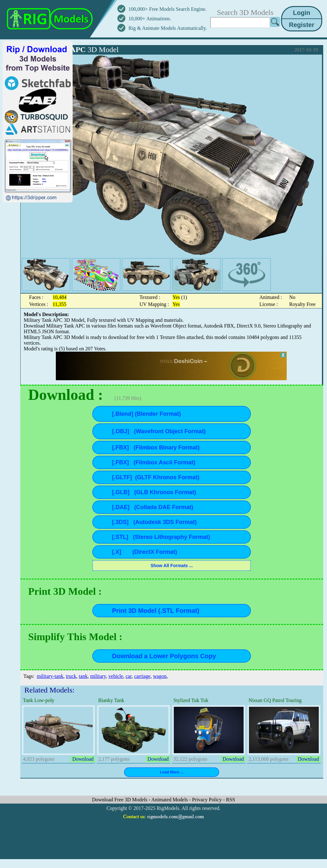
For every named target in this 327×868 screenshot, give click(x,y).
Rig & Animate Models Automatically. (168, 28)
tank (83, 676)
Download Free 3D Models (120, 800)
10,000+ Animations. (150, 19)
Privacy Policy (207, 800)
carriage (142, 676)
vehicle (116, 676)
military (98, 676)
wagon (160, 676)
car (129, 676)
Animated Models (170, 800)
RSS (231, 800)
